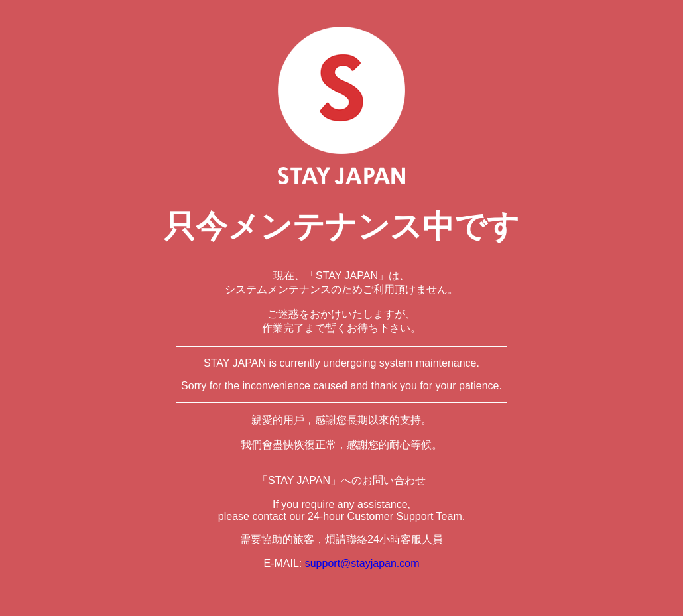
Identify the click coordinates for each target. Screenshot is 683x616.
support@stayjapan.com (362, 563)
